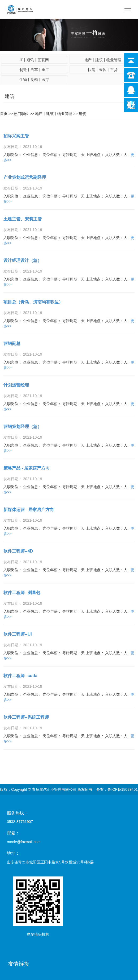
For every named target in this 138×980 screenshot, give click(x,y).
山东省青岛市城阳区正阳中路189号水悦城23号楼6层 (50, 862)
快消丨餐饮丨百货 (103, 70)
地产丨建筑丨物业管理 (103, 60)
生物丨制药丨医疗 (34, 80)
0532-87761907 (20, 822)
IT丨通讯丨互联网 (34, 60)
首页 (4, 114)
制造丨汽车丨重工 (34, 70)
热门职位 (21, 114)
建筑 (82, 114)
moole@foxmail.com (24, 842)
